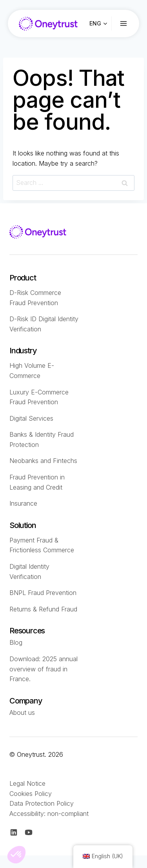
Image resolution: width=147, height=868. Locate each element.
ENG (95, 23)
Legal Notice (27, 783)
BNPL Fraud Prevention (43, 593)
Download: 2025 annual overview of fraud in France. (44, 669)
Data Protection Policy (42, 803)
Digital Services (31, 418)
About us (22, 712)
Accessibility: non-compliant (49, 814)
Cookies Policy (31, 794)
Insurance (23, 503)
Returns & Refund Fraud (43, 609)
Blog (16, 642)
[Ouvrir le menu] (129, 24)
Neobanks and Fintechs (43, 461)
